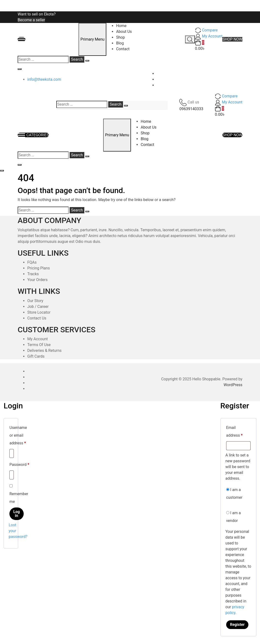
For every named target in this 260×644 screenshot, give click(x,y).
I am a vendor (234, 517)
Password (19, 464)
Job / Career (38, 307)
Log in (17, 514)
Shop (120, 37)
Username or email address (18, 435)
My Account (38, 339)
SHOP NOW (232, 39)
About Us (124, 32)
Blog (120, 43)
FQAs (32, 262)
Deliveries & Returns (44, 351)
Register (237, 625)
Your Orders (37, 280)
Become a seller (31, 20)
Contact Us (37, 318)
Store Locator (39, 312)
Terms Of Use (39, 345)
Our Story (35, 301)
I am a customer (234, 494)
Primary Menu (92, 39)
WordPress (233, 385)
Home (121, 26)
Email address (238, 431)
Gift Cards (36, 356)
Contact (123, 49)
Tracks (33, 274)
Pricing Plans (39, 268)
